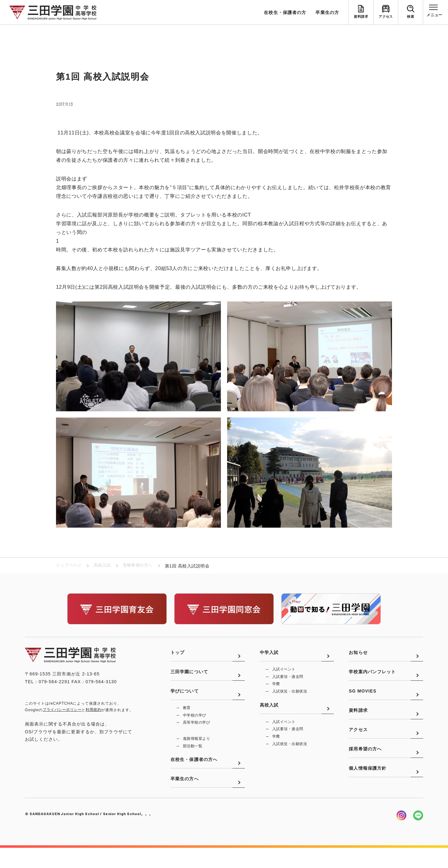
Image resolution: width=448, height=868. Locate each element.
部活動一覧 (193, 759)
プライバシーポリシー (62, 710)
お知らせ (358, 656)
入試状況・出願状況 (290, 697)
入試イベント (284, 673)
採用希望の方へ (365, 770)
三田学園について (189, 679)
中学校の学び (195, 727)
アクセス (386, 17)
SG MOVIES (363, 702)
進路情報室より (196, 751)
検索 (411, 17)
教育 (187, 719)
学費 (276, 689)
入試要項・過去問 (288, 681)
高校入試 (105, 566)
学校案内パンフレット (372, 679)
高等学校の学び (196, 735)
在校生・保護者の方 (285, 12)
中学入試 (269, 656)
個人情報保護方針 (368, 793)
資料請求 (361, 17)
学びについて (185, 702)
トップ (177, 656)
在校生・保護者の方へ (194, 776)
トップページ (70, 566)
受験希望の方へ (142, 566)
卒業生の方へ (185, 799)
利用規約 (93, 710)
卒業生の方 (327, 12)
